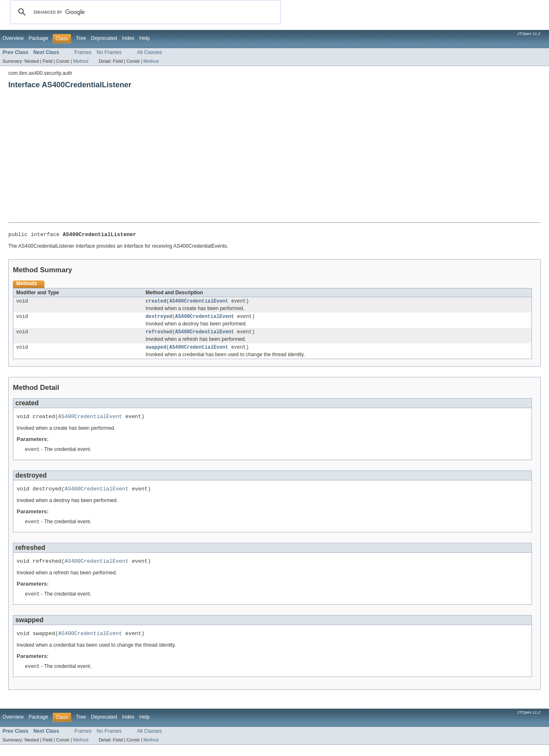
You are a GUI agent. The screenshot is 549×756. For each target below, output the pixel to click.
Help (145, 38)
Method (81, 61)
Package (38, 38)
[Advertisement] (274, 160)
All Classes (150, 52)
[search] (144, 12)
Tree (81, 38)
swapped (156, 352)
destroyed (159, 319)
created (156, 303)
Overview (13, 38)
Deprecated (104, 38)
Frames (83, 52)
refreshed (159, 335)
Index (128, 38)
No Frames (109, 52)
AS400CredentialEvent (199, 303)
